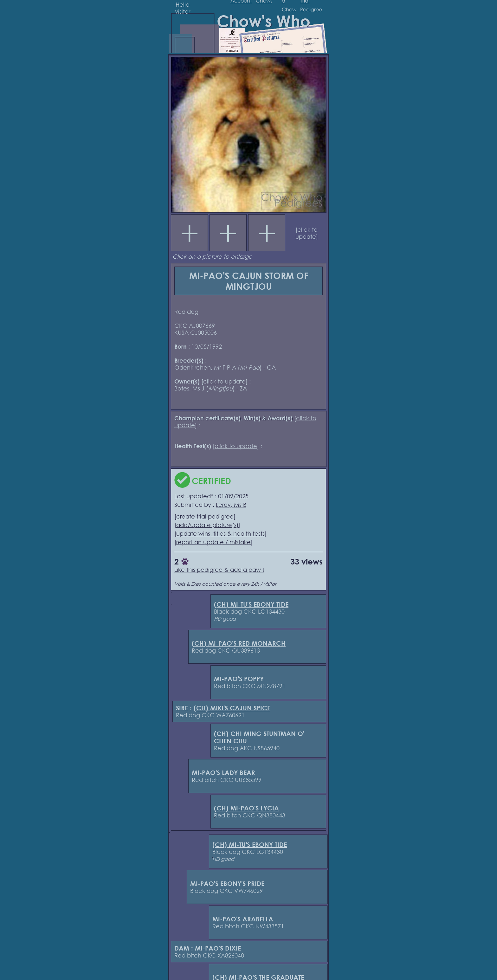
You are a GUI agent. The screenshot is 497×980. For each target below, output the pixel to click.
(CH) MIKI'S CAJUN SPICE (232, 708)
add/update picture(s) (207, 525)
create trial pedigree (205, 516)
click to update (307, 233)
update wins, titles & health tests (220, 533)
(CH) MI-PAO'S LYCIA (246, 808)
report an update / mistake (213, 542)
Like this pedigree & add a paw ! (219, 570)
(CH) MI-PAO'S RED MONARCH (239, 643)
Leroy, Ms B (231, 505)
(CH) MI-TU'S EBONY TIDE (251, 604)
